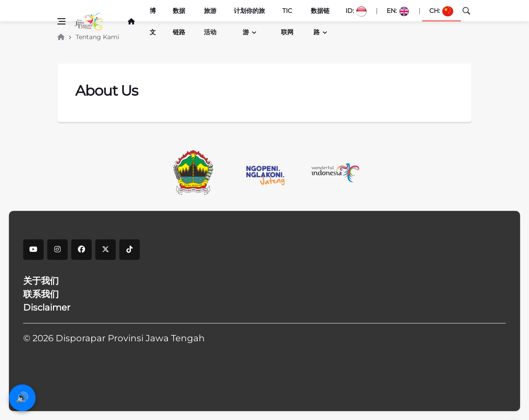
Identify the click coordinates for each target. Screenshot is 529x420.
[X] (106, 250)
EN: (398, 11)
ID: (356, 11)
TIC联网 (287, 21)
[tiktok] (130, 250)
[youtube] (33, 250)
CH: (442, 11)
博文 (153, 21)
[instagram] (57, 250)
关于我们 (41, 281)
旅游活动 (210, 21)
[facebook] (81, 250)
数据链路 (179, 21)
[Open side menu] (61, 21)
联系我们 (41, 294)
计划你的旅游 (249, 21)
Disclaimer (47, 307)
